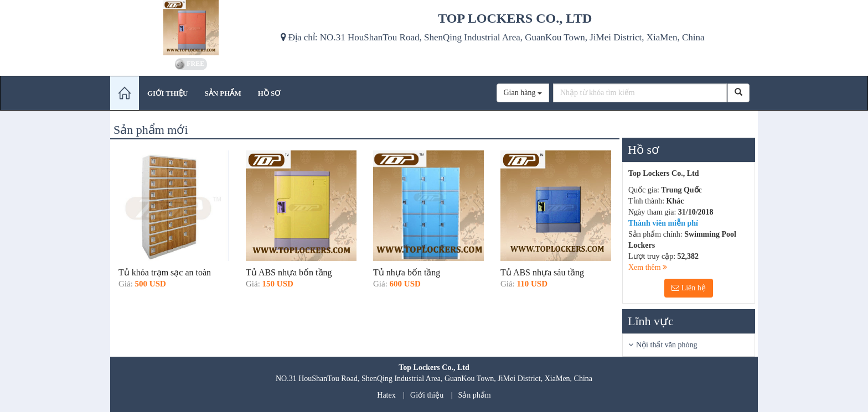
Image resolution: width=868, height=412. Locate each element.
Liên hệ (689, 288)
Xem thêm (648, 267)
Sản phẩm (475, 395)
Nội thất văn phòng (667, 345)
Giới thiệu (427, 395)
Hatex (386, 395)
